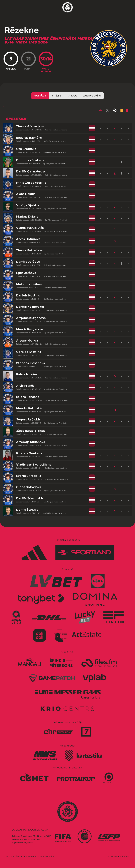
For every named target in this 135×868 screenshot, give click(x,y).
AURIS (126, 857)
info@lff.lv (27, 843)
